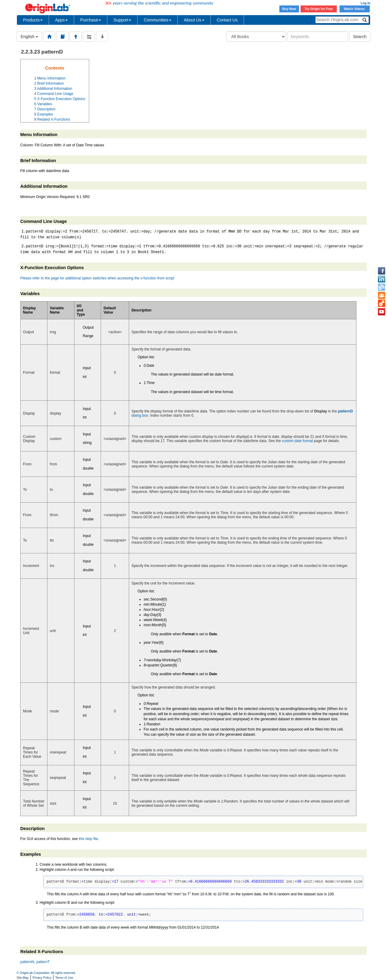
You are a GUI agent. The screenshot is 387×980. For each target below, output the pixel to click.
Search (360, 37)
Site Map (23, 978)
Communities (158, 20)
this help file (88, 839)
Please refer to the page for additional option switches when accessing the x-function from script (97, 278)
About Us (194, 20)
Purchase (91, 20)
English (29, 37)
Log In (366, 3)
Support (122, 20)
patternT (43, 962)
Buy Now (289, 9)
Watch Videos (355, 9)
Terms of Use (64, 978)
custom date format (297, 441)
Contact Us (227, 20)
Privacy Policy (42, 978)
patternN (27, 962)
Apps (61, 20)
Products (33, 20)
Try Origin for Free (319, 9)
